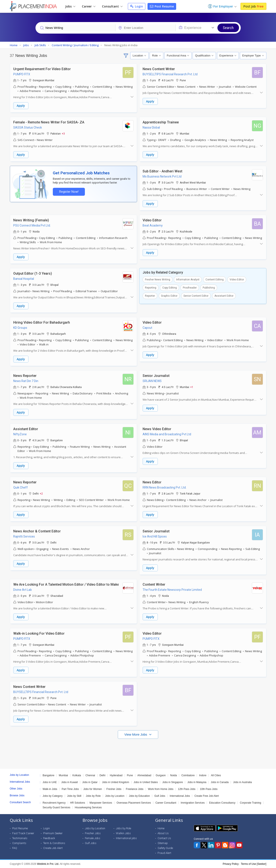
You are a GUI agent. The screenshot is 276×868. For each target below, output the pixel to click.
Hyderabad (116, 775)
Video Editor (237, 280)
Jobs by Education (139, 796)
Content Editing (215, 280)
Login (137, 6)
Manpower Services (101, 803)
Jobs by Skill (74, 796)
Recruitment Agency (54, 803)
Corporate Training (250, 803)
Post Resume (162, 6)
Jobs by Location (115, 796)
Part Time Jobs (70, 789)
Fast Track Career (23, 833)
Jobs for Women (93, 789)
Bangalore (48, 775)
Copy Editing (170, 288)
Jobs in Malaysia (197, 782)
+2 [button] (41, 493)
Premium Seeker (53, 833)
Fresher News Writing (158, 280)
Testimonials (20, 838)
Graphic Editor (169, 296)
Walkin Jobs (123, 833)
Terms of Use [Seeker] (254, 864)
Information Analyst (188, 280)
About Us (163, 833)
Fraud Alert (164, 853)
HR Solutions (78, 803)
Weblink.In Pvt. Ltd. (48, 864)
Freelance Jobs (135, 789)
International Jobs (180, 796)
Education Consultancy (222, 803)
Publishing (209, 288)
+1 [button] (192, 387)
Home (161, 828)
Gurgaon (161, 775)
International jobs (126, 838)
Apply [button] (21, 106)
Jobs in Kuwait (69, 782)
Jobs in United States (146, 782)
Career (89, 6)
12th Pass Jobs (187, 789)
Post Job (253, 6)
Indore (203, 775)
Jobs (70, 6)
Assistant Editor (224, 296)
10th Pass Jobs (209, 789)
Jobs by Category (52, 796)
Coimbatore (188, 775)
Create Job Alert (53, 848)
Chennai (90, 775)
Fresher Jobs (114, 789)
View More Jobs (136, 734)
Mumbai (63, 775)
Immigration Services (193, 803)
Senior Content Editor (196, 296)
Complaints (19, 843)
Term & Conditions (54, 843)
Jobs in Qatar (90, 782)
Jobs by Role (93, 796)
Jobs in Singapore (173, 782)
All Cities (216, 775)
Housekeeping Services (88, 807)
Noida (173, 775)
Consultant (112, 6)
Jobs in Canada (220, 782)
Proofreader (190, 288)
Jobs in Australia (242, 782)
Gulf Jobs (160, 796)
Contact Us (164, 838)
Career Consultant (166, 803)
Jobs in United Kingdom (116, 782)
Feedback (49, 838)
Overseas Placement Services (134, 803)
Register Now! (69, 192)
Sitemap (163, 843)
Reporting (151, 288)
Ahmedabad (144, 775)
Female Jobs (93, 838)
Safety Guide (165, 848)
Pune (130, 775)
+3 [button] (63, 133)
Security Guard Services (56, 807)
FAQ (15, 848)
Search (228, 28)
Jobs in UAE (50, 782)
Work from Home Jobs (161, 789)
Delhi (103, 775)
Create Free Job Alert (207, 796)
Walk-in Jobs (50, 789)
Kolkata (77, 775)
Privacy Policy (231, 864)
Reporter (150, 296)
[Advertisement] (138, 752)
